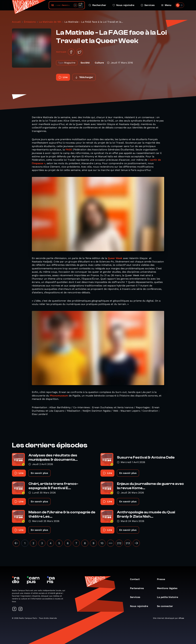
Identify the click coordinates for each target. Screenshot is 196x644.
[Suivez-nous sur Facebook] (14, 609)
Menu (166, 5)
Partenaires (139, 588)
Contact (136, 579)
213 (128, 543)
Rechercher (97, 5)
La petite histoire (169, 597)
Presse (163, 579)
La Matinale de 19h (50, 22)
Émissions (30, 22)
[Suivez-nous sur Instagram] (21, 609)
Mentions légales (169, 588)
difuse (181, 618)
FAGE (69, 150)
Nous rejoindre (123, 5)
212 (119, 543)
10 (102, 543)
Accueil (16, 22)
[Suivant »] (136, 543)
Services (148, 5)
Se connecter (166, 606)
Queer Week (115, 258)
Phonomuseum (59, 396)
